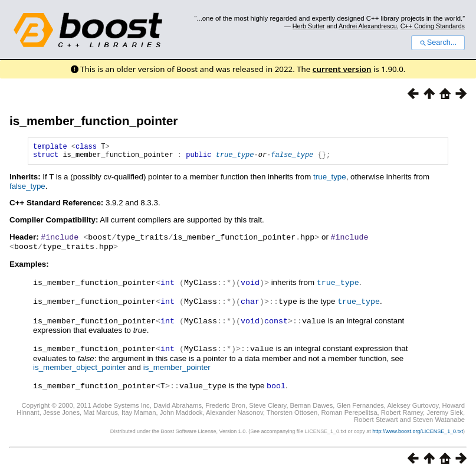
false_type (292, 158)
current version (342, 69)
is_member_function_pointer (93, 121)
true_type (235, 158)
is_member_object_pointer (79, 367)
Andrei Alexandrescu (368, 26)
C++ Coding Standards (433, 26)
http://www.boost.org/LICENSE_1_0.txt (418, 431)
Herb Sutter (309, 26)
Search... (438, 42)
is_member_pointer (177, 367)
